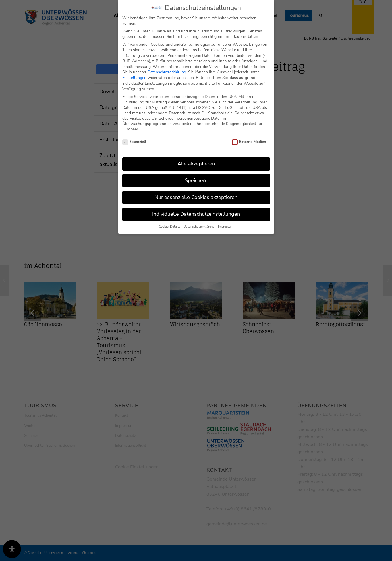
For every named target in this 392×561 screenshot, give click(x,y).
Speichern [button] (196, 175)
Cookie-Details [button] (170, 221)
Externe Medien (249, 136)
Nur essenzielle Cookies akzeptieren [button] (196, 192)
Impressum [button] (226, 221)
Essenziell (134, 136)
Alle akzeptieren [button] (196, 158)
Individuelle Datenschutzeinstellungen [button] (196, 208)
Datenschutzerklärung (167, 66)
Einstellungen (134, 72)
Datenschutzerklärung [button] (199, 221)
